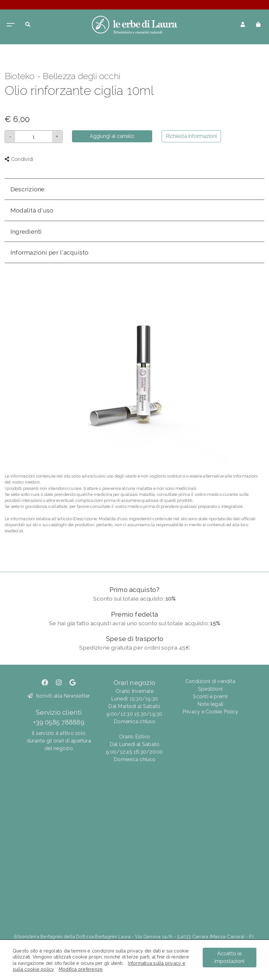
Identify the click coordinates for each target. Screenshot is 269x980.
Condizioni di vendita (210, 681)
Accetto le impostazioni (229, 957)
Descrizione (28, 189)
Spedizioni (210, 689)
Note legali (210, 704)
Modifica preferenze (81, 969)
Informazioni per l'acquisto (49, 252)
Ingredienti (26, 231)
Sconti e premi (210, 696)
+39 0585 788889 (59, 722)
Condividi (19, 159)
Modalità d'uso (32, 210)
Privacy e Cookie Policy (210, 712)
